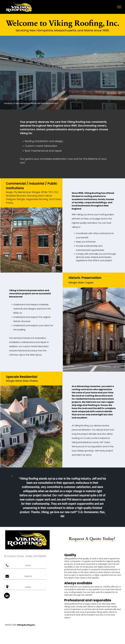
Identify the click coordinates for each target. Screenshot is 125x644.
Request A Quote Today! (92, 538)
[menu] (119, 7)
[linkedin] (7, 596)
